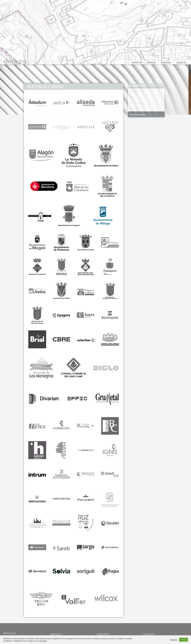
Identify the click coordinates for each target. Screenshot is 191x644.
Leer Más (43, 641)
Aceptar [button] (184, 640)
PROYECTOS (10, 633)
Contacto (181, 62)
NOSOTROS (103, 634)
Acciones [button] (174, 640)
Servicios (152, 62)
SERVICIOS (56, 634)
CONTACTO (149, 634)
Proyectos (137, 62)
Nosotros (166, 62)
